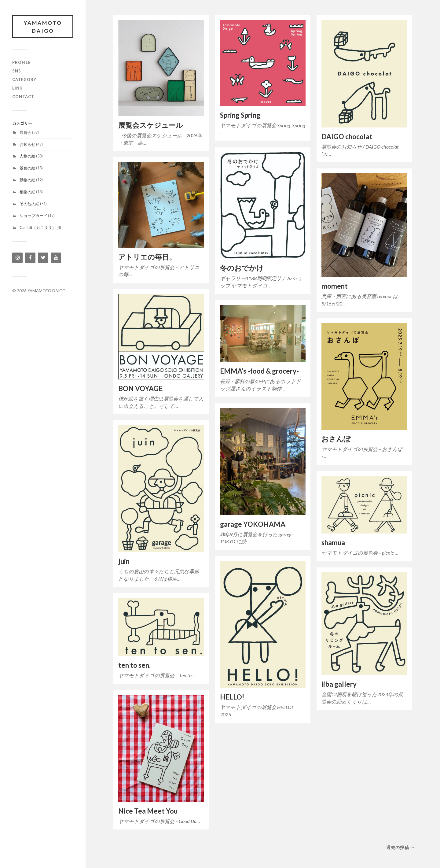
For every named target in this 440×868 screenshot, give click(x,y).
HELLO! (232, 697)
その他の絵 (29, 204)
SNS (17, 71)
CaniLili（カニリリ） (38, 227)
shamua (333, 543)
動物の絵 (28, 180)
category (24, 79)
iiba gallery (339, 684)
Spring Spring (240, 115)
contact (23, 97)
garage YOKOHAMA (253, 524)
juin (124, 561)
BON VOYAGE (140, 388)
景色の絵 (28, 168)
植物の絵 (28, 192)
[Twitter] (43, 258)
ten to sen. (134, 665)
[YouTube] (56, 258)
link (17, 88)
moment (335, 286)
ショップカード (33, 216)
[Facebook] (30, 258)
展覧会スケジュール (151, 125)
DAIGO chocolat (347, 137)
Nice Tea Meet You (148, 811)
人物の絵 (28, 156)
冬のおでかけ (242, 268)
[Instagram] (17, 258)
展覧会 (26, 132)
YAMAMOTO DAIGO (43, 27)
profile (21, 62)
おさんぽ (336, 439)
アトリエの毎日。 (147, 257)
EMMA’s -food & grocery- (259, 371)
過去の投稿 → (401, 847)
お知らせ (28, 144)
